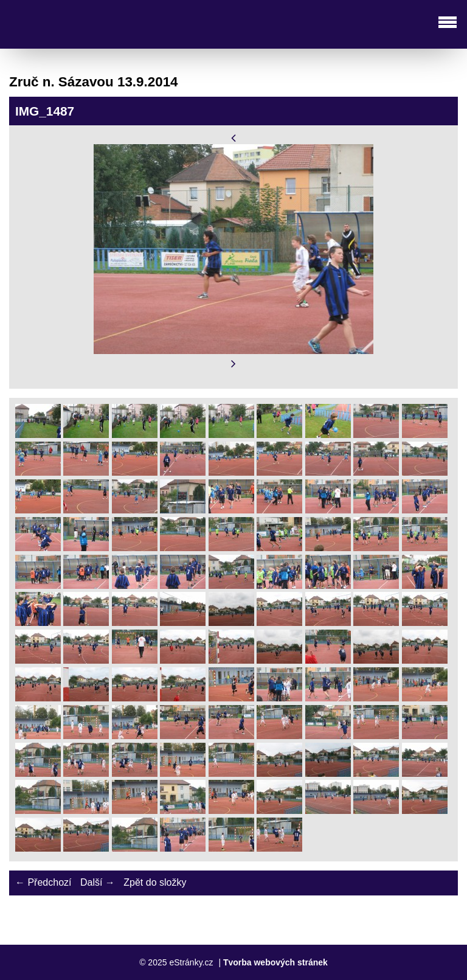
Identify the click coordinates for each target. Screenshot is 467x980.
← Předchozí (43, 882)
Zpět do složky (155, 882)
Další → (98, 882)
